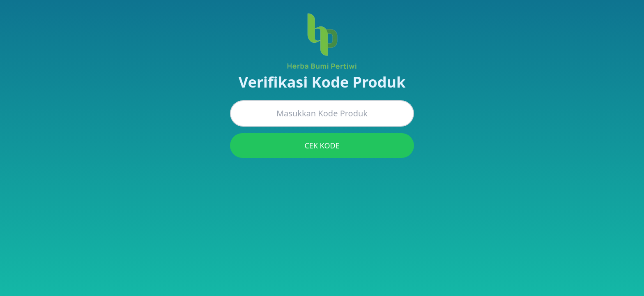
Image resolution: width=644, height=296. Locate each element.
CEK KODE (322, 146)
